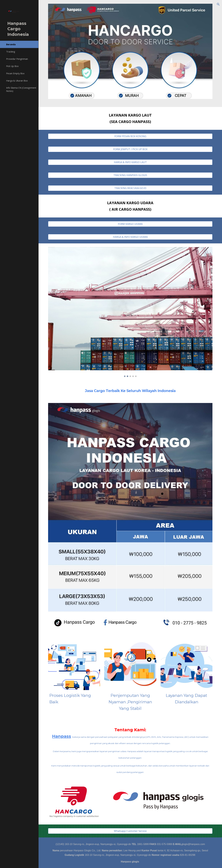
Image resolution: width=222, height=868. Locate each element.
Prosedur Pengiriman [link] (17, 59)
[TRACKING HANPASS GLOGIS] (130, 175)
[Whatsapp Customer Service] (130, 831)
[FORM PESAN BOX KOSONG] (130, 136)
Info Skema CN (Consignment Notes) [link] (21, 89)
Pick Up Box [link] (12, 66)
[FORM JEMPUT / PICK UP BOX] (130, 149)
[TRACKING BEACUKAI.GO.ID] (130, 188)
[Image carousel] (130, 312)
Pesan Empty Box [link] (15, 73)
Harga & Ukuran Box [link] (17, 81)
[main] (130, 118)
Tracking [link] (11, 52)
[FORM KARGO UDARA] (130, 224)
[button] (218, 4)
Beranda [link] (11, 44)
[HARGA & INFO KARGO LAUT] (130, 162)
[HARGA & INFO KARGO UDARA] (130, 237)
